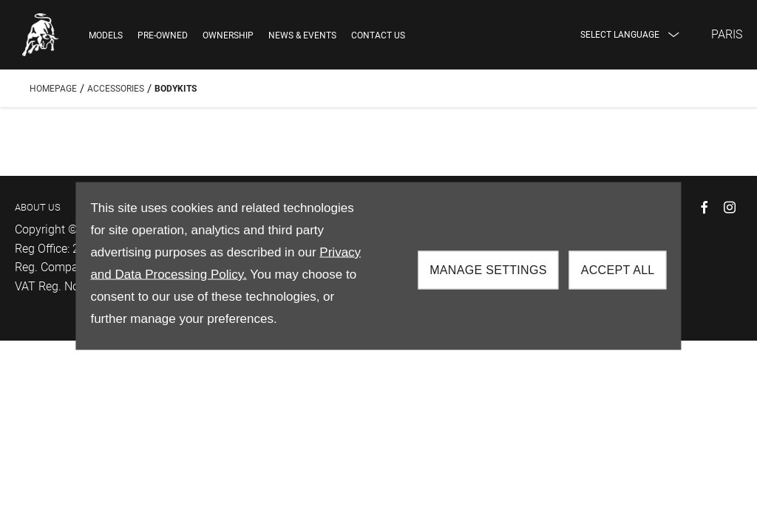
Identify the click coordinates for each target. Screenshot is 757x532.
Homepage (53, 89)
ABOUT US (38, 207)
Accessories (116, 89)
